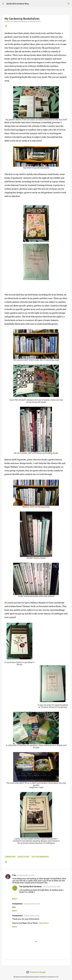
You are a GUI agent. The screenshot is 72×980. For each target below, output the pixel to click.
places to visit (24, 857)
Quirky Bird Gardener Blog (17, 4)
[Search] (69, 4)
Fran (14, 875)
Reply (15, 899)
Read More (44, 923)
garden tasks (10, 857)
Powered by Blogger (36, 972)
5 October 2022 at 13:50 (31, 904)
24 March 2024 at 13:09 (31, 916)
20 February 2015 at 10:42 (26, 875)
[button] (6, 26)
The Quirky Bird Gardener (31, 887)
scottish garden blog (40, 857)
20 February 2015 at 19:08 (51, 887)
